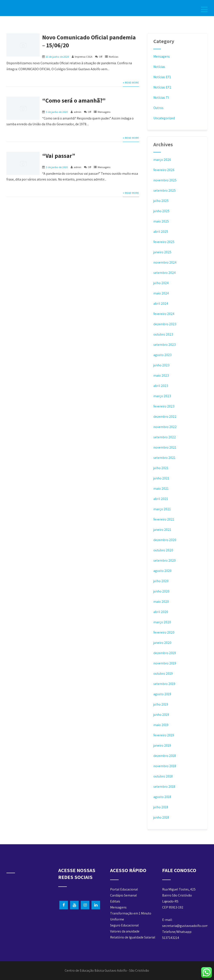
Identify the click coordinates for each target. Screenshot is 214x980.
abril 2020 (161, 612)
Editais (115, 901)
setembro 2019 (164, 684)
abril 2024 (161, 304)
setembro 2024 (165, 273)
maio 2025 (161, 221)
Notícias (114, 57)
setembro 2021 (164, 458)
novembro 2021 (165, 447)
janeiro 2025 (162, 252)
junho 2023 (161, 365)
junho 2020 (161, 591)
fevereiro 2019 (164, 735)
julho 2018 (161, 807)
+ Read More (131, 83)
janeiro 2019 (162, 745)
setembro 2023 (165, 345)
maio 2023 (161, 375)
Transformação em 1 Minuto (131, 913)
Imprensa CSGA (84, 57)
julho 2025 (161, 201)
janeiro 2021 (162, 530)
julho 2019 (161, 704)
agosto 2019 (162, 694)
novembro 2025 (165, 180)
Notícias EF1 (162, 77)
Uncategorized (164, 118)
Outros (158, 108)
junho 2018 (161, 817)
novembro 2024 (165, 262)
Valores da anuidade (125, 931)
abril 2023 (161, 386)
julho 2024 (161, 283)
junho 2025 (161, 211)
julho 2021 (161, 468)
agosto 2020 (162, 571)
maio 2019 (161, 725)
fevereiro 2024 (164, 314)
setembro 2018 (164, 787)
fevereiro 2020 (164, 632)
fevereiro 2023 (164, 406)
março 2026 (162, 160)
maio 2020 (161, 602)
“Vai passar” (59, 156)
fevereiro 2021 (164, 519)
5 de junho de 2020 (57, 112)
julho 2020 (161, 581)
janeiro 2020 (162, 643)
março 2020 (162, 622)
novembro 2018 (165, 766)
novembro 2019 (165, 663)
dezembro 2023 (165, 324)
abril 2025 (161, 232)
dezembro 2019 (165, 653)
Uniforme (117, 919)
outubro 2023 (163, 334)
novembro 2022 (165, 427)
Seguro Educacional (124, 925)
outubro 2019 (163, 673)
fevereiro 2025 (164, 242)
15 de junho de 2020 (57, 57)
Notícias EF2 (162, 87)
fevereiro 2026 (164, 170)
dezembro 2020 (165, 540)
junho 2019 (161, 715)
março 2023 (162, 396)
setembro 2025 (165, 190)
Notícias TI (161, 98)
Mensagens (104, 112)
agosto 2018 (162, 797)
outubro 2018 (163, 776)
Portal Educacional (124, 889)
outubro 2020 (163, 550)
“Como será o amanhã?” (74, 100)
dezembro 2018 (165, 756)
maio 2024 (161, 293)
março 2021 (162, 509)
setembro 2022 (165, 437)
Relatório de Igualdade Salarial (133, 937)
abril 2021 (161, 499)
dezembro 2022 (165, 417)
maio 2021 (161, 489)
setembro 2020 (165, 560)
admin (77, 112)
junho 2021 (161, 478)
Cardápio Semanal (123, 895)
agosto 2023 (162, 355)
